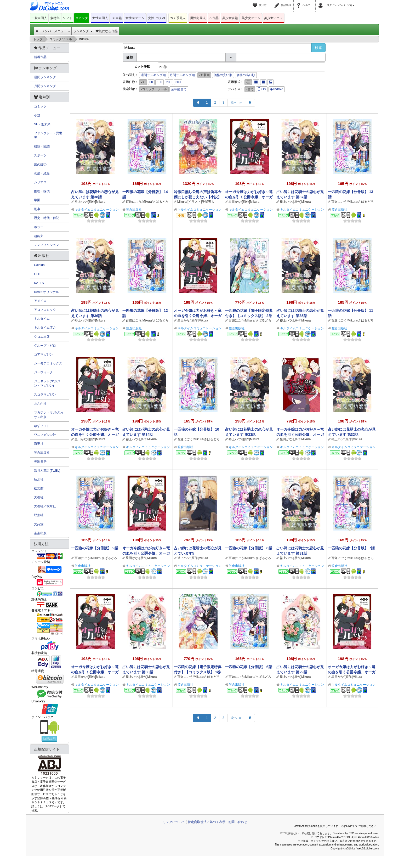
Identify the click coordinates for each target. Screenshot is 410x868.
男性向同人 (198, 18)
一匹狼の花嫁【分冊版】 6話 (249, 667)
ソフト (67, 18)
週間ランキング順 (153, 75)
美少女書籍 (230, 18)
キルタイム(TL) (45, 328)
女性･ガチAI (156, 18)
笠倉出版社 (134, 210)
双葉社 (39, 515)
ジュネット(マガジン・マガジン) (47, 383)
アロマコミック (45, 310)
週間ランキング (45, 77)
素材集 (55, 18)
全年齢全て (179, 89)
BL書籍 (117, 18)
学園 (37, 200)
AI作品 (214, 18)
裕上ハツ (81, 202)
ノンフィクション (47, 245)
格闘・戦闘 (42, 146)
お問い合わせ (238, 822)
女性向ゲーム (135, 18)
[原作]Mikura (97, 202)
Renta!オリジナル (46, 292)
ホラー (39, 227)
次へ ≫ (237, 103)
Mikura (147, 202)
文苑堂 (39, 524)
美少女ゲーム (251, 18)
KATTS (39, 283)
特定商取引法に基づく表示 (207, 822)
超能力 (39, 236)
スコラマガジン (45, 394)
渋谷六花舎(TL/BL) (47, 471)
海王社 (39, 444)
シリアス (40, 182)
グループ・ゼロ (45, 346)
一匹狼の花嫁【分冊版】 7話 (351, 548)
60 (151, 82)
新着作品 (40, 57)
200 (169, 82)
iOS (262, 89)
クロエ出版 (42, 337)
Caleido (39, 265)
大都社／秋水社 (45, 506)
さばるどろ (161, 202)
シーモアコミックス (48, 363)
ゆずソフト (42, 426)
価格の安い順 (223, 75)
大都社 (39, 497)
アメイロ (40, 301)
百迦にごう (134, 202)
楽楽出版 (40, 533)
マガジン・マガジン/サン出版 (49, 415)
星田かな (235, 202)
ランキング (83, 31)
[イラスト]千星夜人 (201, 202)
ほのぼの (40, 165)
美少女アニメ (274, 18)
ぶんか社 (40, 404)
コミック (82, 18)
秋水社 (39, 480)
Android (277, 89)
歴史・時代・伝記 (47, 218)
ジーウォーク (43, 372)
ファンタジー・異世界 (48, 135)
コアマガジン (43, 354)
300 (178, 82)
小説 (37, 115)
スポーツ (40, 155)
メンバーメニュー (56, 31)
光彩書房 (40, 462)
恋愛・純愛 (42, 173)
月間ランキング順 (182, 75)
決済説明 (49, 739)
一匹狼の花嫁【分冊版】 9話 (95, 548)
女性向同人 (100, 18)
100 (160, 82)
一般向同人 (39, 18)
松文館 (39, 488)
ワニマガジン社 (45, 435)
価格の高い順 (246, 75)
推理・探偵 (42, 191)
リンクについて (174, 822)
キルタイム (42, 319)
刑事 (37, 209)
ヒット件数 (142, 66)
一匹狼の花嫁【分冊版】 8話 (249, 548)
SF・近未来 (42, 124)
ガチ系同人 (178, 18)
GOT (37, 274)
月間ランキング (45, 86)
